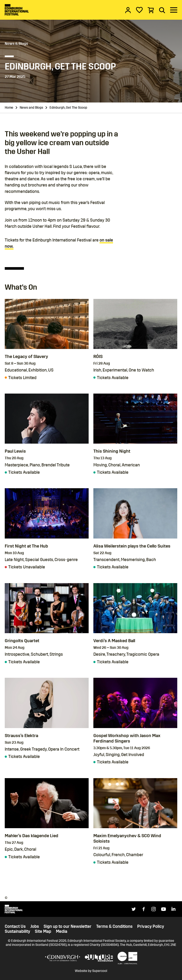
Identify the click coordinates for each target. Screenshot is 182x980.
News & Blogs (16, 44)
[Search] (162, 10)
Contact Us (15, 927)
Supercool (100, 971)
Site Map (43, 931)
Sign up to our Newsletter (68, 927)
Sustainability (17, 931)
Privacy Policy (151, 927)
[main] (91, 447)
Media (62, 931)
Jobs (35, 927)
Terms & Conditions (114, 927)
